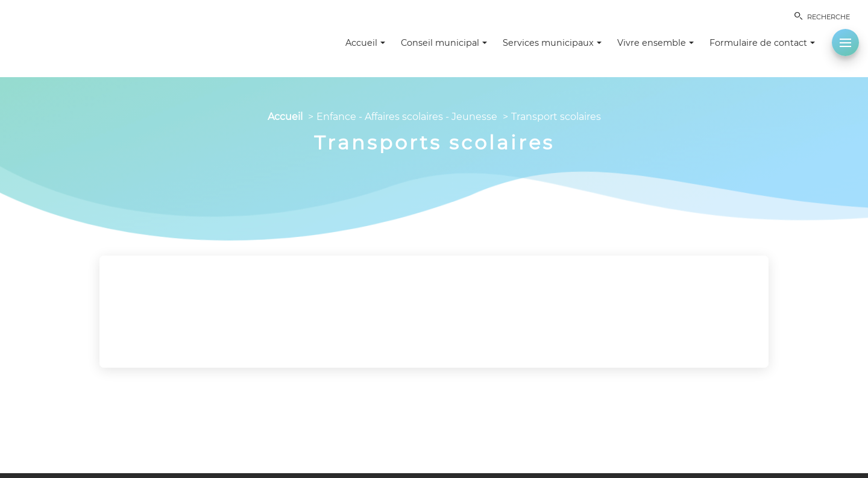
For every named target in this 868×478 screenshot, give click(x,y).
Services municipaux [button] (552, 43)
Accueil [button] (365, 43)
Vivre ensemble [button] (656, 43)
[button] (845, 42)
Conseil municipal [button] (444, 43)
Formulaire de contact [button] (762, 43)
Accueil (285, 117)
